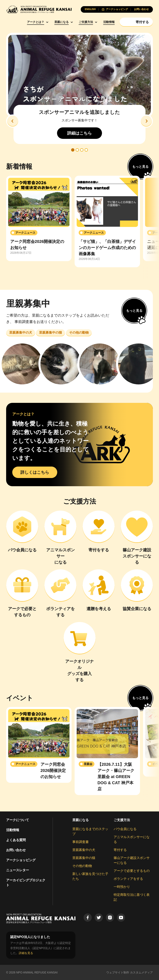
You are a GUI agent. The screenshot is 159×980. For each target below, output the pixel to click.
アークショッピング (21, 860)
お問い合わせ (16, 850)
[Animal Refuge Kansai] (39, 9)
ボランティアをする (128, 879)
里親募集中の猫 (84, 858)
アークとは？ (36, 22)
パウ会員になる (125, 829)
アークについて (18, 820)
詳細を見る (26, 953)
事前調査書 (81, 842)
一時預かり (122, 887)
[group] (39, 219)
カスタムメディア (141, 972)
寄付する (120, 850)
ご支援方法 (86, 22)
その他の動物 (82, 866)
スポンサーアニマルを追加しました (79, 112)
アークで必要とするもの (132, 871)
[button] (13, 121)
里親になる (62, 22)
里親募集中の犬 (84, 850)
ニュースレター (18, 870)
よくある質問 (16, 840)
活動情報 (109, 22)
